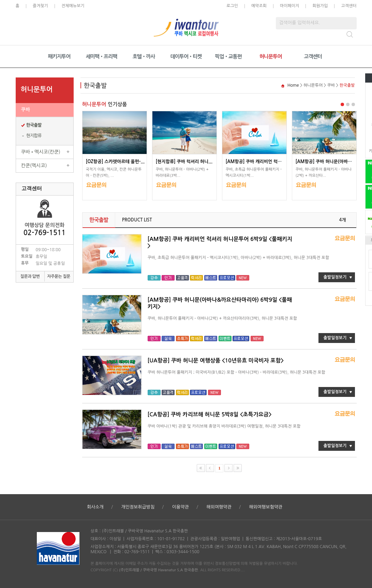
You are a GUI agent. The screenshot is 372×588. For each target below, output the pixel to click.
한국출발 (34, 125)
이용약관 (181, 507)
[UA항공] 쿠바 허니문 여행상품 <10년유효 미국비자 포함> (216, 361)
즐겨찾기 (40, 6)
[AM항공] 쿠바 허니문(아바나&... (328, 162)
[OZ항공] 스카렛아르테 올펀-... (115, 162)
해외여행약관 (219, 507)
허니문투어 (271, 56)
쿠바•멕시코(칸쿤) (41, 152)
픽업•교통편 (228, 56)
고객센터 (349, 6)
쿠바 (26, 110)
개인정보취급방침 (138, 507)
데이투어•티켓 (186, 56)
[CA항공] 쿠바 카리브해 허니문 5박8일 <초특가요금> (210, 414)
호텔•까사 (144, 56)
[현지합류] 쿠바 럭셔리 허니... (184, 162)
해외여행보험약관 (266, 507)
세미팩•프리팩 (102, 56)
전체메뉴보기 (73, 6)
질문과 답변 (30, 276)
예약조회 (259, 6)
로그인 (232, 6)
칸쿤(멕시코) (34, 166)
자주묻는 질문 (59, 276)
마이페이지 (289, 6)
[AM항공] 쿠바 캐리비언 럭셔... (256, 162)
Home (293, 85)
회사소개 (95, 507)
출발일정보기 (335, 277)
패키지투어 (59, 56)
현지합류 (34, 136)
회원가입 (320, 6)
